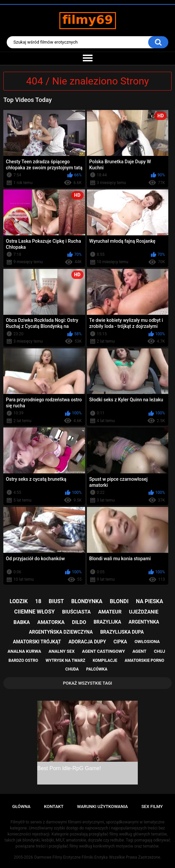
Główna (21, 806)
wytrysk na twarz (65, 660)
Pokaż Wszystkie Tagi (88, 683)
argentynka (144, 622)
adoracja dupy (87, 642)
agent (139, 651)
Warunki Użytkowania (103, 806)
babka (22, 622)
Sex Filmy (152, 806)
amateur (110, 612)
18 (38, 601)
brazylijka (107, 622)
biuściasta (76, 612)
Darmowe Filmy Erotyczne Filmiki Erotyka (71, 857)
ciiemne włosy (34, 612)
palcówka (97, 669)
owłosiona (147, 642)
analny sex (62, 651)
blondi (119, 601)
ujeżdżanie (144, 612)
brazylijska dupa (122, 632)
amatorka (51, 622)
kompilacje (105, 660)
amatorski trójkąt (37, 642)
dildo (79, 622)
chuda (72, 669)
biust (56, 601)
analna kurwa (24, 651)
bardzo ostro (23, 660)
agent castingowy (104, 651)
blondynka (87, 601)
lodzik (19, 601)
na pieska (150, 601)
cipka (120, 642)
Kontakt (54, 806)
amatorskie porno (144, 660)
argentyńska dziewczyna (61, 632)
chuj (160, 651)
